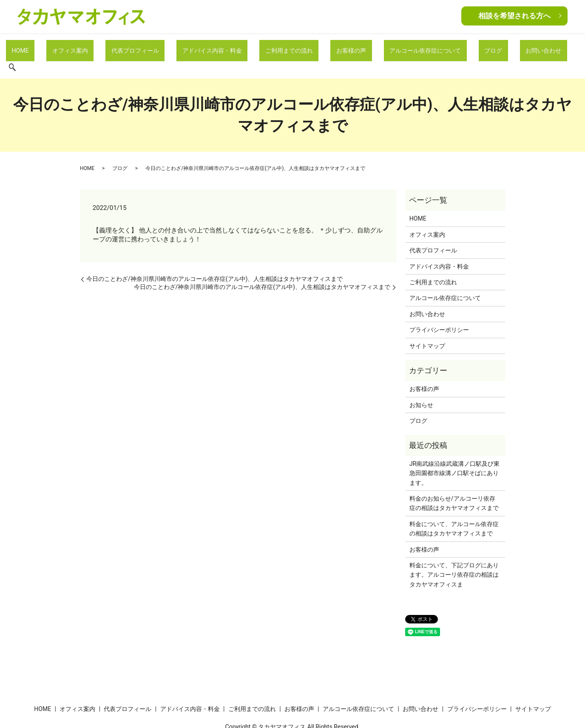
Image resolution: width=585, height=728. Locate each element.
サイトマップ (427, 325)
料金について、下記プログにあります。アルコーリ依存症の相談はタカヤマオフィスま (454, 554)
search (538, 47)
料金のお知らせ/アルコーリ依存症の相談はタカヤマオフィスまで (454, 482)
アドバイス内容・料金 (215, 46)
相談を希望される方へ (514, 16)
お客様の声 (336, 46)
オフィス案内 (91, 46)
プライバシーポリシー (439, 309)
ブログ (460, 46)
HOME (51, 46)
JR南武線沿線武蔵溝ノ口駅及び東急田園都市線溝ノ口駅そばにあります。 (454, 452)
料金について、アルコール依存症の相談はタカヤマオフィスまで (454, 508)
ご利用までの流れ (283, 46)
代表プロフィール (147, 46)
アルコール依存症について (400, 46)
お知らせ (421, 384)
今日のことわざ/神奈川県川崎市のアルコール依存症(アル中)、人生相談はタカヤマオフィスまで (214, 258)
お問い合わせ (500, 46)
